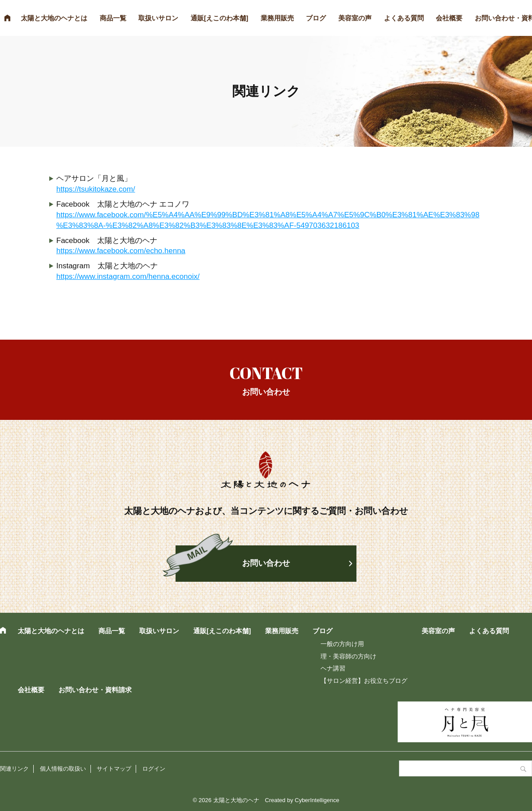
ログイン (154, 769)
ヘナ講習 (333, 668)
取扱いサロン (158, 18)
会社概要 (449, 18)
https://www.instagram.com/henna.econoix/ (128, 276)
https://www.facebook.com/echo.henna (121, 251)
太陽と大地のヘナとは (54, 18)
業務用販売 (277, 18)
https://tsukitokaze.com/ (96, 189)
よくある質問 (404, 18)
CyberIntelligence (317, 800)
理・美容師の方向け (348, 656)
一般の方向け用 (342, 644)
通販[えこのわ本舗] (219, 18)
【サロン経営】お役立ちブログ (364, 681)
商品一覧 (113, 18)
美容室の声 (355, 18)
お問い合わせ (266, 563)
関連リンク (14, 769)
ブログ (316, 18)
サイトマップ (114, 769)
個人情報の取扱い (63, 769)
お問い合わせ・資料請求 (95, 690)
